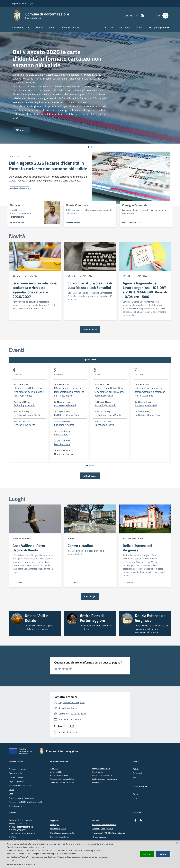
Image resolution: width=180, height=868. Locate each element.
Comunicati (138, 773)
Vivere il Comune (71, 27)
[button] (61, 864)
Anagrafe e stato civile (101, 769)
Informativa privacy (58, 829)
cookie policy (39, 847)
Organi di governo (16, 781)
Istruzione (125, 27)
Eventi (136, 794)
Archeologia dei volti (24, 405)
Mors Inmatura (62, 444)
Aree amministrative (18, 769)
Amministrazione (21, 27)
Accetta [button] (147, 854)
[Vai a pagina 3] (93, 466)
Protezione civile (16, 806)
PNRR (139, 27)
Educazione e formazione (102, 776)
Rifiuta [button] (163, 854)
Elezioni (109, 27)
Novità (40, 27)
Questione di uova (64, 454)
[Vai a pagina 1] (87, 466)
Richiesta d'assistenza (60, 837)
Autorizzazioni (97, 772)
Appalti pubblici (56, 772)
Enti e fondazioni (16, 777)
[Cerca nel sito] (165, 16)
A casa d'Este (61, 434)
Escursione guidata (64, 425)
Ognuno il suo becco (24, 425)
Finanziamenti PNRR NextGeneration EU (26, 802)
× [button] (177, 843)
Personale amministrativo (20, 785)
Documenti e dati (16, 773)
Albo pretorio (97, 820)
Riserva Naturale (22, 538)
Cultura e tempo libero (59, 776)
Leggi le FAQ (55, 820)
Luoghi (136, 798)
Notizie (16, 276)
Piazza (71, 538)
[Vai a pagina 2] (90, 466)
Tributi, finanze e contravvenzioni (64, 782)
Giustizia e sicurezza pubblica (62, 779)
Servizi (53, 27)
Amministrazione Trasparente (21, 798)
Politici (12, 790)
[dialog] (90, 854)
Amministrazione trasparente (104, 825)
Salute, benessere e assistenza (104, 779)
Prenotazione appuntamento (62, 833)
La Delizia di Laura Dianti (27, 415)
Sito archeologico (133, 538)
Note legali (55, 825)
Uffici (11, 794)
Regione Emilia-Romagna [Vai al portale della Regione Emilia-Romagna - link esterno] (22, 3)
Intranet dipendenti (100, 837)
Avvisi (12, 156)
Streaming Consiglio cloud (102, 829)
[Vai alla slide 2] (91, 147)
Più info (21, 130)
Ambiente (54, 769)
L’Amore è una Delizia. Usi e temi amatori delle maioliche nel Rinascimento (29, 392)
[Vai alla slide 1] (89, 147)
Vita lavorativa (98, 782)
